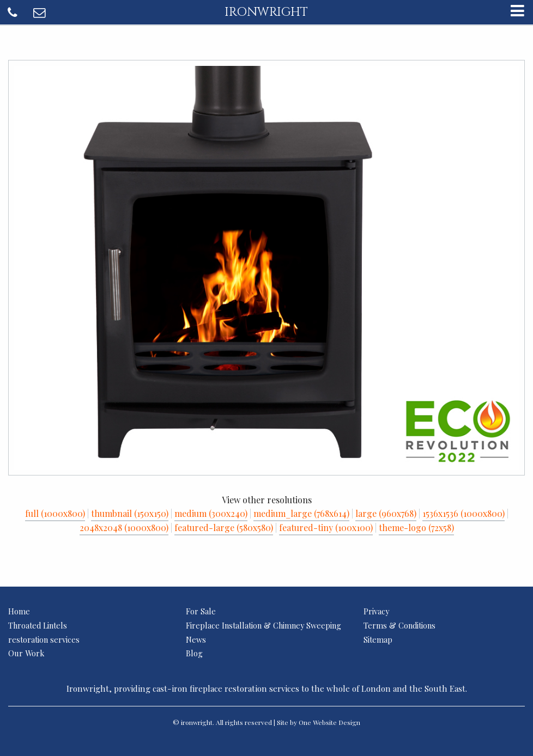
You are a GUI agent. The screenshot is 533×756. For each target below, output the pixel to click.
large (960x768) (386, 513)
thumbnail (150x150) (130, 513)
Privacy (376, 611)
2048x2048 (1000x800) (124, 528)
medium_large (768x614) (301, 513)
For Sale (201, 611)
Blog (194, 653)
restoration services (44, 639)
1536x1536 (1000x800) (464, 513)
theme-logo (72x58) (416, 528)
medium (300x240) (211, 513)
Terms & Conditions (399, 625)
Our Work (26, 653)
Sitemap (378, 639)
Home (19, 611)
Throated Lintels (38, 625)
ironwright (266, 12)
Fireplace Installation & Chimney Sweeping (264, 625)
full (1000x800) (55, 513)
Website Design (337, 722)
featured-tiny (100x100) (326, 528)
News (196, 639)
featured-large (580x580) (224, 528)
